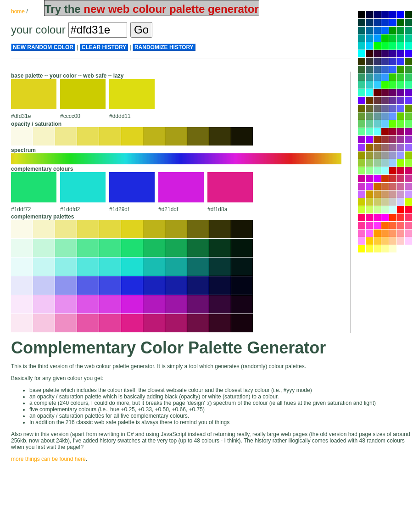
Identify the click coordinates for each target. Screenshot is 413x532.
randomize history (164, 47)
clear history (104, 47)
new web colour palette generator (171, 9)
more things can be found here (48, 459)
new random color (43, 47)
